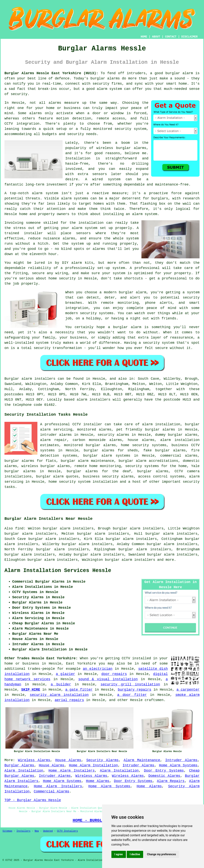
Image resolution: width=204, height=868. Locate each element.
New (37, 831)
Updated (48, 831)
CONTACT (171, 37)
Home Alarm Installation (93, 765)
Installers (23, 831)
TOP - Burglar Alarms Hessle (33, 800)
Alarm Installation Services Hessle (58, 571)
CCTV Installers (67, 831)
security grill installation (130, 684)
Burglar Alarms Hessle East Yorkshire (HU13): (51, 73)
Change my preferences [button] (161, 854)
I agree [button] (119, 854)
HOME (144, 37)
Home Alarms (98, 781)
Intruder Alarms (181, 760)
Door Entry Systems (164, 771)
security (191, 482)
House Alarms (68, 760)
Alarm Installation (24, 771)
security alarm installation (59, 695)
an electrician (98, 669)
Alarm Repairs (171, 781)
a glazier (65, 674)
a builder (61, 684)
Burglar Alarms (19, 765)
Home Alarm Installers (71, 771)
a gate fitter (79, 690)
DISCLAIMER (189, 37)
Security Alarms (103, 760)
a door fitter (132, 695)
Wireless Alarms (34, 760)
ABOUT (156, 37)
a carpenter (188, 690)
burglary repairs (135, 690)
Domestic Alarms (164, 776)
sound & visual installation (108, 679)
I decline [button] (135, 854)
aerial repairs (69, 700)
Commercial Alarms (52, 791)
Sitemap (7, 831)
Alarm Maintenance (142, 760)
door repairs (114, 674)
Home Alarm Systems (178, 765)
